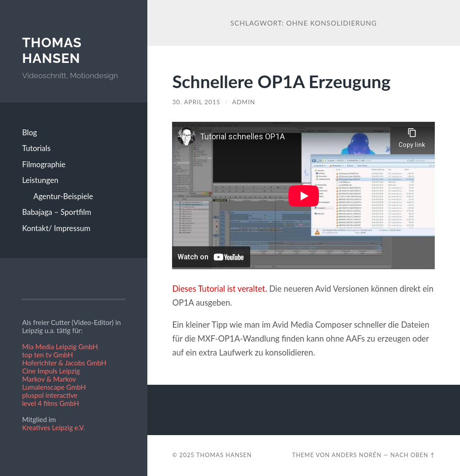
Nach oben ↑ (413, 455)
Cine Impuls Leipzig (51, 371)
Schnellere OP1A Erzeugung (281, 81)
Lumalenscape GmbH (54, 387)
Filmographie (44, 164)
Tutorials (36, 148)
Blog (29, 132)
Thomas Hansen (52, 51)
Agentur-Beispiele (63, 196)
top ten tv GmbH (47, 355)
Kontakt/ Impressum (56, 228)
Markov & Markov (49, 379)
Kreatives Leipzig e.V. (53, 427)
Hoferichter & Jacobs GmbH (64, 363)
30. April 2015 (196, 102)
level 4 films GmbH (51, 403)
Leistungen (40, 180)
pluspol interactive (50, 395)
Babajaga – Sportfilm (57, 212)
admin (244, 102)
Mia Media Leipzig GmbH (60, 347)
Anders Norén (356, 455)
